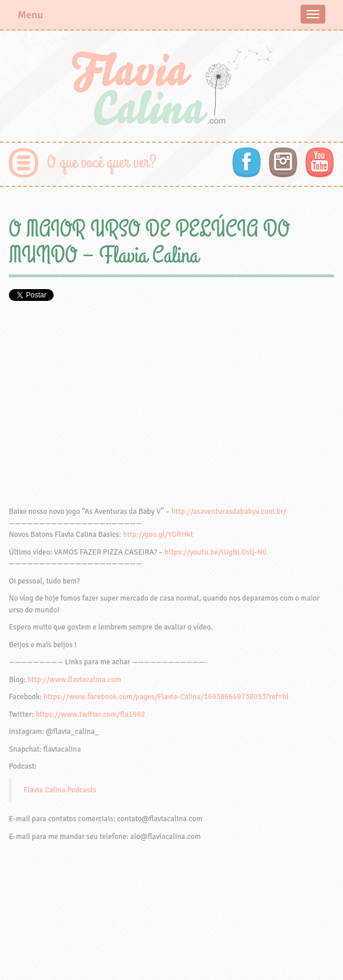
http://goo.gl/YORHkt (158, 535)
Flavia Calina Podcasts (60, 790)
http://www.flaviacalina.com (75, 680)
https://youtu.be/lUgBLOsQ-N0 (215, 552)
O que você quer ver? (102, 163)
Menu (30, 15)
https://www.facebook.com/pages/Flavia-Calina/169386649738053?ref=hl (166, 697)
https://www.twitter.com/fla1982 (90, 714)
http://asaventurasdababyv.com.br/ (229, 512)
